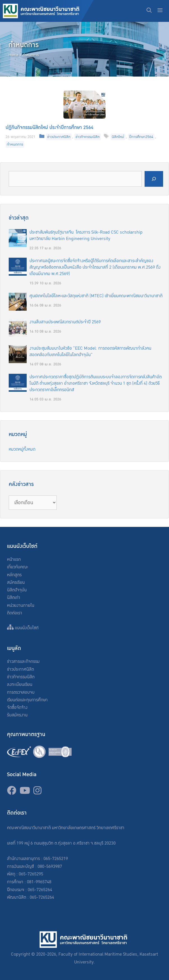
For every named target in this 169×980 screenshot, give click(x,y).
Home (13, 55)
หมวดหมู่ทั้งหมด (22, 449)
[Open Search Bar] (149, 11)
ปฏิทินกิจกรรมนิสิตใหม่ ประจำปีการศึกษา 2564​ (50, 127)
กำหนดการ (15, 144)
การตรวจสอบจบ (21, 692)
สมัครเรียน (16, 583)
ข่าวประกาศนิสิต (59, 137)
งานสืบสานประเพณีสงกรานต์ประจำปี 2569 (65, 322)
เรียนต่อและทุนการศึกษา (27, 700)
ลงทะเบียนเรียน (20, 685)
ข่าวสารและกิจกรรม (23, 662)
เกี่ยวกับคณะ (18, 567)
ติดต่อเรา (15, 613)
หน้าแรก (14, 560)
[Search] (154, 179)
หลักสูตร (14, 575)
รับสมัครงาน (17, 715)
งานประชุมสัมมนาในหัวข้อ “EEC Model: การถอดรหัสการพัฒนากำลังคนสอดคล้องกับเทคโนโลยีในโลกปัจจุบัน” (90, 352)
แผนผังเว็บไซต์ (23, 628)
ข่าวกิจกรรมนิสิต (88, 137)
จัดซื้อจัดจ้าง (17, 708)
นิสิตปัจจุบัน (17, 590)
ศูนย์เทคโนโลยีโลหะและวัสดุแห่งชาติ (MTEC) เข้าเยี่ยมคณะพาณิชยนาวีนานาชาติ (96, 296)
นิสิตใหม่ (118, 137)
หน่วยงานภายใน (21, 606)
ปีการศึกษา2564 (141, 137)
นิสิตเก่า (14, 598)
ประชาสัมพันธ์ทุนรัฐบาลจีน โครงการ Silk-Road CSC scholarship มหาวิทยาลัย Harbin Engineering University (86, 236)
